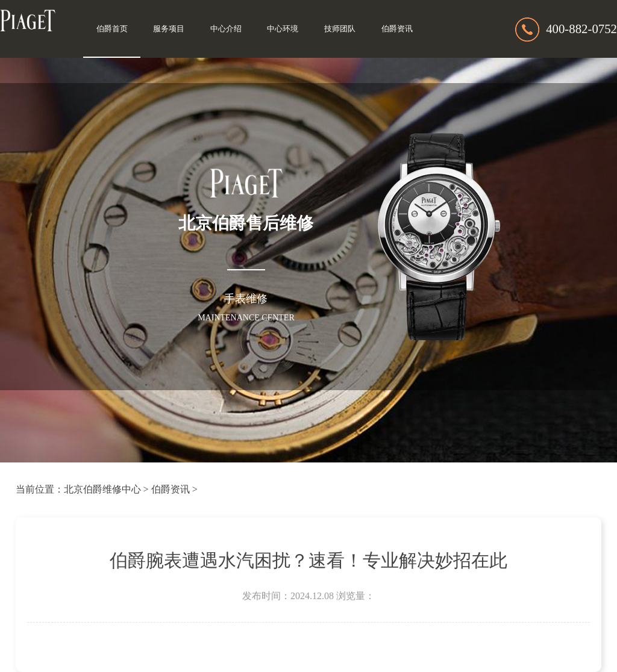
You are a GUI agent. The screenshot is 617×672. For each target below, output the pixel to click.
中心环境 (283, 29)
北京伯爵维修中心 (102, 489)
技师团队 (340, 29)
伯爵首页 (112, 29)
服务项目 (169, 29)
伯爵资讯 (397, 29)
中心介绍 (226, 29)
